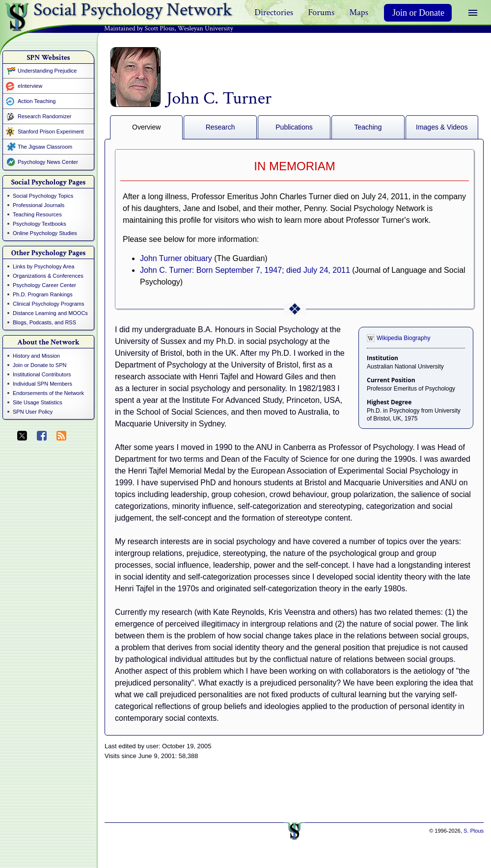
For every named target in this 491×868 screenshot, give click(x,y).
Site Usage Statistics (38, 402)
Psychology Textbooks (40, 224)
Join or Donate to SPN (40, 365)
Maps (359, 13)
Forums (321, 13)
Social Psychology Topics (43, 196)
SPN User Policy (33, 412)
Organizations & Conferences (48, 276)
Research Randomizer (44, 116)
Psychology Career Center (44, 285)
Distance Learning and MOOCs (50, 313)
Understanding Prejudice (47, 71)
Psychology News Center (48, 162)
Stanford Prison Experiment (51, 132)
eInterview (30, 86)
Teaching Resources (37, 214)
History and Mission (36, 356)
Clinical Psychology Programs (49, 304)
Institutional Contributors (42, 374)
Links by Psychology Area (43, 266)
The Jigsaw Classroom (45, 147)
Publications (294, 127)
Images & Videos (442, 127)
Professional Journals (39, 205)
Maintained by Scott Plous (139, 28)
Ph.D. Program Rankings (43, 294)
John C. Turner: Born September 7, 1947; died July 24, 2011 (245, 270)
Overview (146, 127)
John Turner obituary (176, 258)
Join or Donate (418, 13)
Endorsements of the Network (48, 393)
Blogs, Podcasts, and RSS (44, 322)
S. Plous (474, 831)
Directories (274, 13)
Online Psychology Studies (45, 233)
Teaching (368, 127)
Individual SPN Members (42, 384)
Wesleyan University (205, 28)
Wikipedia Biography (403, 338)
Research (220, 127)
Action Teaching (37, 101)
